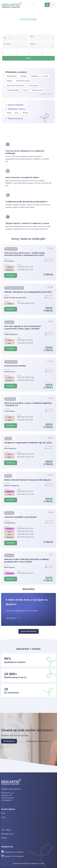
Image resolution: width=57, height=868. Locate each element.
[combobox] (42, 39)
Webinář (9, 492)
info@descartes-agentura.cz (38, 741)
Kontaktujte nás (9, 741)
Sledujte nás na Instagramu (12, 856)
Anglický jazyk (12, 76)
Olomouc (26, 113)
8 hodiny (46, 54)
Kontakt (4, 838)
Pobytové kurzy (14, 118)
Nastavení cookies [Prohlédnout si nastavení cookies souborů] (38, 864)
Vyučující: (7, 259)
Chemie (45, 76)
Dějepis (9, 81)
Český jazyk (35, 76)
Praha (9, 113)
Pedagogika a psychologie (14, 288)
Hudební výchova (38, 90)
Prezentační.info (25, 864)
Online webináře (14, 105)
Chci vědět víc (13, 618)
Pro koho (7, 44)
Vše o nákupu (6, 830)
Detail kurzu (11, 275)
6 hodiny (33, 54)
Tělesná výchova (11, 249)
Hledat (28, 58)
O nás (3, 817)
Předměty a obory (15, 109)
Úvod (3, 813)
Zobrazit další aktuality (29, 631)
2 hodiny (6, 54)
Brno (17, 113)
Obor (32, 36)
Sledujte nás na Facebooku (12, 852)
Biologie (24, 76)
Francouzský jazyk (13, 90)
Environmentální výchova (16, 86)
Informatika (9, 555)
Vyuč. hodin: (49, 259)
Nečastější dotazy (7, 834)
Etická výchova (34, 86)
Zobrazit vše (46, 94)
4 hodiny (20, 54)
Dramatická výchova (23, 81)
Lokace (33, 44)
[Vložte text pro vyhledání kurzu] (18, 38)
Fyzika (25, 90)
